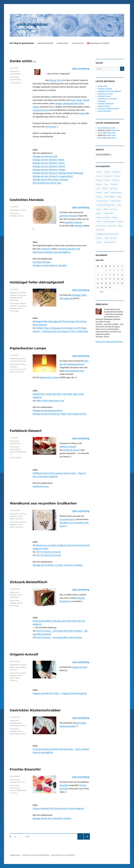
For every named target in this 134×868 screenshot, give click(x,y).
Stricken (22, 725)
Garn (98, 188)
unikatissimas (32, 24)
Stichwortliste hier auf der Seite (47, 183)
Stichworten (51, 127)
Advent (99, 172)
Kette (119, 197)
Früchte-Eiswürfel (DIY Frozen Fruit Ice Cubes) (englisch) (58, 808)
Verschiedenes (15, 74)
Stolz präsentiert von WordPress (63, 855)
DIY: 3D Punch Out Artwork (49, 552)
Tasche (99, 242)
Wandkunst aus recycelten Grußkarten (43, 503)
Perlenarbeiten (110, 221)
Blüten (108, 180)
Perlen (99, 221)
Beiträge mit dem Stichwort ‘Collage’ (49, 170)
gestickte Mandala (74, 222)
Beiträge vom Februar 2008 (45, 156)
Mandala (79, 226)
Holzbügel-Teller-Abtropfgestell (37, 282)
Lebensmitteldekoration (106, 205)
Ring (120, 226)
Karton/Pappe (109, 197)
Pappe (115, 217)
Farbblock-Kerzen (68, 447)
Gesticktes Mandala (27, 200)
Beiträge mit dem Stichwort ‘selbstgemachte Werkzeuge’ (58, 173)
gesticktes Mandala (68, 216)
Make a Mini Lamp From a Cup (50, 401)
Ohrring (114, 209)
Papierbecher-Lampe (28, 348)
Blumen (100, 180)
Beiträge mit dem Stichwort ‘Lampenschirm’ (53, 176)
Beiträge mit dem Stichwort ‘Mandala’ (50, 265)
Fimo (106, 184)
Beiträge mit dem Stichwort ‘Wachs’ (49, 163)
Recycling (22, 295)
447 (28, 836)
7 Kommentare (16, 83)
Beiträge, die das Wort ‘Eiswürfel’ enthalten (52, 818)
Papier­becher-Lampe (49, 377)
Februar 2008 (55, 80)
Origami (23, 665)
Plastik (86, 100)
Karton (99, 197)
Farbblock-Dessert (26, 431)
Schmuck (13, 670)
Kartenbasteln (116, 193)
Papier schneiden (103, 217)
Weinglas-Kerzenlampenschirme (48, 410)
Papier (12, 519)
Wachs (79, 100)
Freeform (114, 184)
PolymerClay (101, 226)
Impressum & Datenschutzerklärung (109, 342)
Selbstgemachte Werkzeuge (107, 234)
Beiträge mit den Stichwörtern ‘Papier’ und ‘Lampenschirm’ (60, 414)
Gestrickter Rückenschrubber (35, 710)
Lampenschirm (16, 369)
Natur (23, 782)
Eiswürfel (64, 785)
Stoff (106, 238)
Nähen (106, 209)
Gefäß (105, 188)
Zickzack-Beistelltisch (29, 582)
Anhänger (116, 172)
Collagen (58, 103)
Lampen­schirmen (41, 110)
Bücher (99, 184)
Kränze (82, 113)
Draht (73, 100)
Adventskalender (45, 43)
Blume (117, 176)
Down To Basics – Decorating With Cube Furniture (59, 637)
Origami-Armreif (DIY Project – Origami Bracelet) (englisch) (60, 693)
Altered (23, 293)
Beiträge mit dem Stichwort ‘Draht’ (49, 160)
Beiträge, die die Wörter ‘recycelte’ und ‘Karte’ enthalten (58, 565)
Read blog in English (98, 43)
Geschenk (113, 188)
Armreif (23, 673)
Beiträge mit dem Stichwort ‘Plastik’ (49, 166)
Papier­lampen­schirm (75, 371)
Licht (24, 369)
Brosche (116, 180)
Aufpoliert (14, 295)
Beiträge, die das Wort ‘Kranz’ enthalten (51, 180)
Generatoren (78, 43)
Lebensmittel (15, 443)
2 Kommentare (16, 458)
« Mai (101, 292)
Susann (100, 128)
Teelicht (21, 372)
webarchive (46, 249)
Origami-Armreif (24, 654)
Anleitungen (63, 43)
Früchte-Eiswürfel (25, 769)
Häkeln (99, 193)
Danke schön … (23, 61)
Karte (20, 516)
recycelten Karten (68, 519)
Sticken (23, 210)
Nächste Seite (87, 840)
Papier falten (21, 667)
